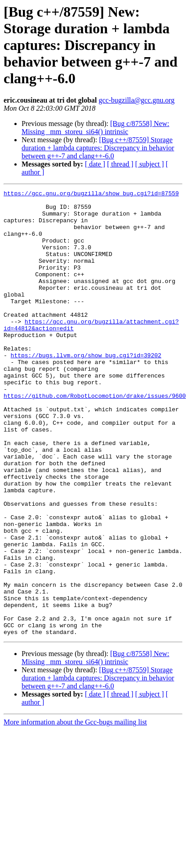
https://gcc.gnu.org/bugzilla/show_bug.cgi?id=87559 (91, 194)
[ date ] (95, 164)
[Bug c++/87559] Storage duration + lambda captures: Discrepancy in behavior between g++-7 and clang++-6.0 (98, 148)
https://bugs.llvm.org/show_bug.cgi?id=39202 (86, 389)
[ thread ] (120, 164)
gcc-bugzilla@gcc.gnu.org (137, 100)
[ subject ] (150, 164)
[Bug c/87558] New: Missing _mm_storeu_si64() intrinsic (95, 128)
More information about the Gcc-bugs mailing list (75, 811)
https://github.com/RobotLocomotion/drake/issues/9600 (95, 437)
